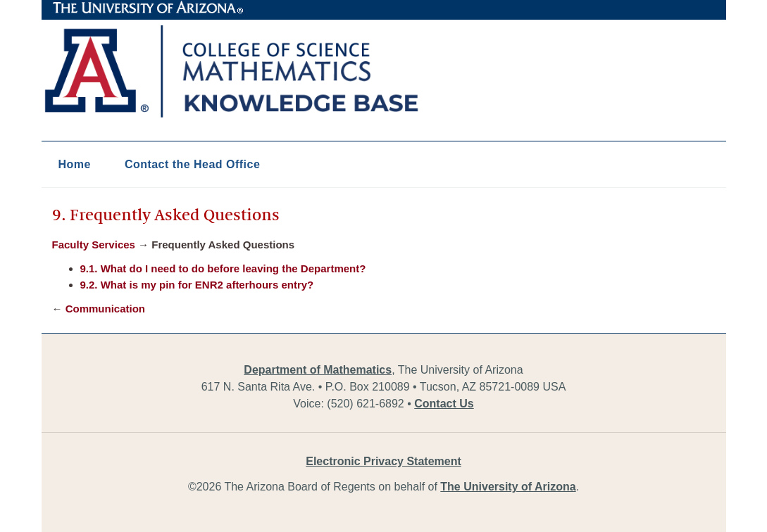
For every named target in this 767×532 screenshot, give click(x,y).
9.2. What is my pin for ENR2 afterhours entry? (197, 285)
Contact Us (444, 404)
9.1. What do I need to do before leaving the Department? (223, 268)
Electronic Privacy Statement (383, 461)
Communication (105, 309)
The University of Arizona (148, 8)
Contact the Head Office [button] (192, 164)
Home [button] (75, 164)
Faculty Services (94, 245)
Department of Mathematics (318, 370)
